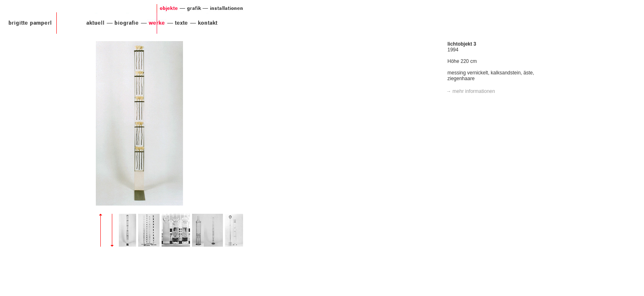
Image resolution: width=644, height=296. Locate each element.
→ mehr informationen (471, 91)
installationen (223, 8)
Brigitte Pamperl (30, 23)
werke (153, 23)
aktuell (94, 23)
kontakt (205, 23)
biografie (123, 23)
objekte (168, 8)
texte (178, 23)
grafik (190, 8)
